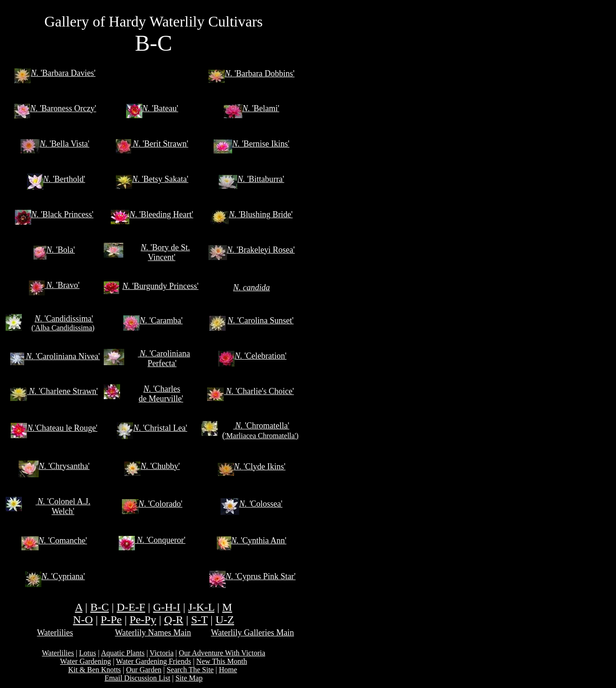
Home (228, 670)
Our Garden (144, 670)
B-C (100, 607)
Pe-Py (143, 620)
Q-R (174, 620)
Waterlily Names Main (153, 633)
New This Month (222, 661)
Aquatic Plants (123, 653)
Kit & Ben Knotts (94, 670)
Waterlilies (55, 633)
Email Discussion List (137, 678)
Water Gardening (85, 661)
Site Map (189, 678)
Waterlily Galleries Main (252, 633)
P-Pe (111, 620)
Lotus (87, 653)
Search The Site (190, 670)
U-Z (225, 620)
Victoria (162, 653)
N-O (83, 620)
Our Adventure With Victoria (222, 653)
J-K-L (201, 607)
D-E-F (131, 607)
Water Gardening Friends (153, 661)
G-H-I (167, 607)
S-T (200, 620)
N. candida (251, 287)
